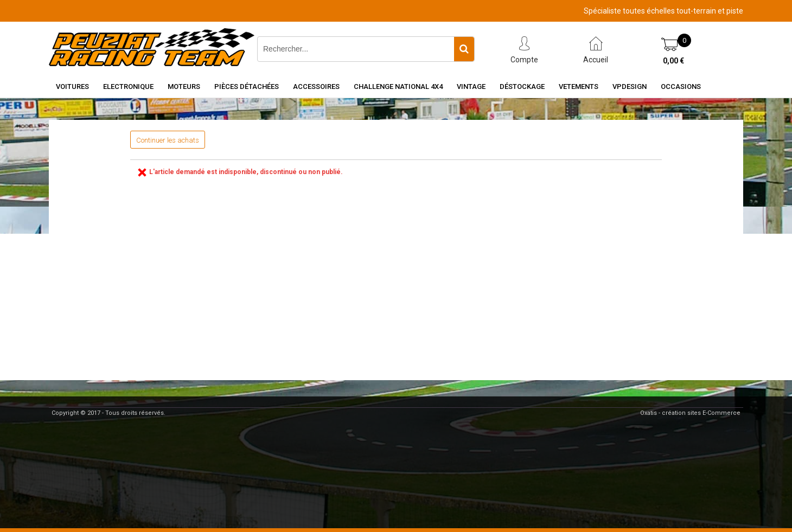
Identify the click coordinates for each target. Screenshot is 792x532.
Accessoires (316, 86)
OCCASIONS (681, 86)
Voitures (72, 86)
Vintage (471, 86)
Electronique (128, 86)
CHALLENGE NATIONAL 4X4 (398, 86)
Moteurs (184, 86)
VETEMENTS (579, 86)
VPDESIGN (630, 86)
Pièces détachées (247, 86)
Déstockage (522, 86)
